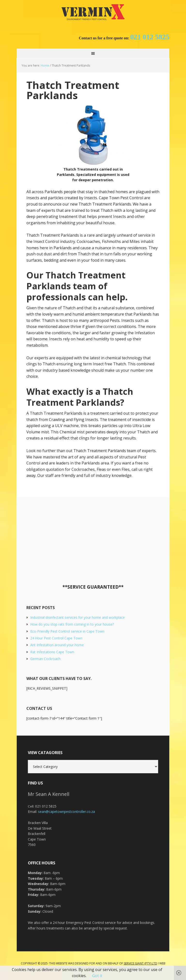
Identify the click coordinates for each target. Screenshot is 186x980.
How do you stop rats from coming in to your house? (72, 624)
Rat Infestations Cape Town (52, 652)
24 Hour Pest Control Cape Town (56, 638)
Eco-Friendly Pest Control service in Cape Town (67, 631)
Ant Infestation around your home (57, 645)
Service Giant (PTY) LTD (140, 963)
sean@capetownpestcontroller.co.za (66, 812)
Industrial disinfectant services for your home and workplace (77, 617)
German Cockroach (45, 659)
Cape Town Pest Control (93, 12)
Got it (97, 976)
